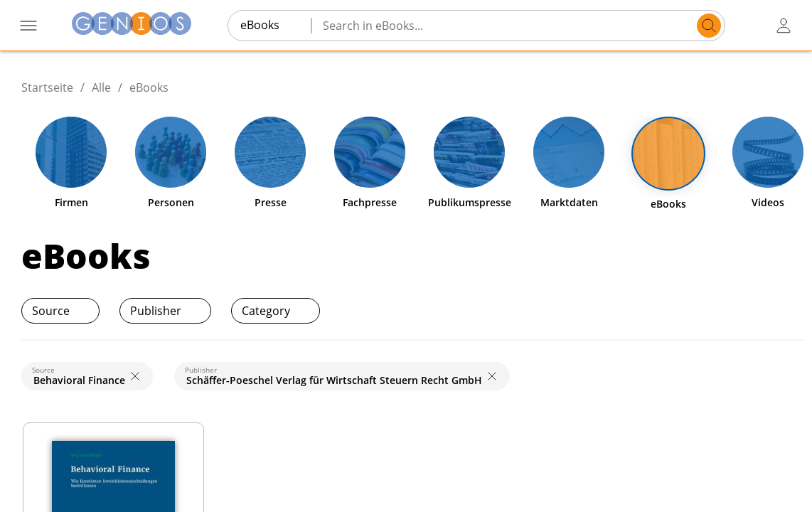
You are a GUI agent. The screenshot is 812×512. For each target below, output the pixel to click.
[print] (771, 311)
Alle (101, 87)
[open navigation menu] (28, 26)
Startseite (47, 87)
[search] (709, 26)
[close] (135, 376)
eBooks (149, 87)
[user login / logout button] (784, 26)
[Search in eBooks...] (506, 26)
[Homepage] (132, 25)
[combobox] (269, 25)
